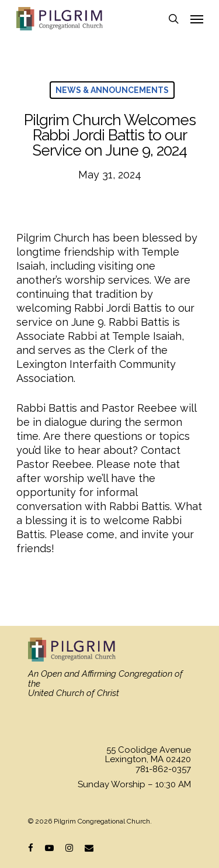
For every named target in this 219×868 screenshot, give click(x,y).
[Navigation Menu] (197, 19)
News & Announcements (112, 90)
